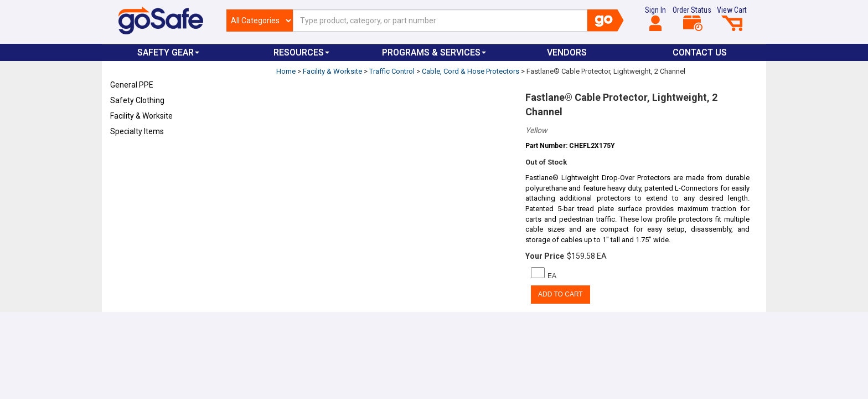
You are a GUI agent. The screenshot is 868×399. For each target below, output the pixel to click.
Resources (301, 52)
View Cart (732, 18)
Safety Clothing (137, 100)
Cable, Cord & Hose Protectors (471, 71)
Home (286, 71)
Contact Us (700, 52)
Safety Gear (168, 52)
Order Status (692, 18)
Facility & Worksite (141, 116)
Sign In (655, 18)
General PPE (132, 85)
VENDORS (567, 52)
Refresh (131, 157)
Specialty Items (137, 131)
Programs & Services (434, 52)
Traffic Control (392, 71)
